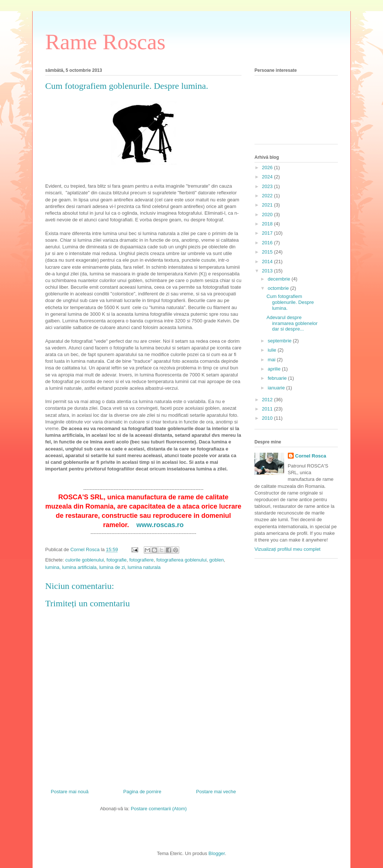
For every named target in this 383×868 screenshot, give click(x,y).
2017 (268, 233)
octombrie (279, 288)
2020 (268, 215)
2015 (268, 252)
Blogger (217, 853)
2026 (268, 167)
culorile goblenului (84, 560)
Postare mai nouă (70, 792)
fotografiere (141, 560)
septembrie (280, 341)
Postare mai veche (216, 792)
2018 (268, 224)
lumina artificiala (79, 567)
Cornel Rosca (311, 456)
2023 (268, 186)
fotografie (117, 560)
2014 (268, 262)
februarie (278, 378)
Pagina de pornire (142, 792)
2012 (268, 400)
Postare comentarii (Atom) (159, 809)
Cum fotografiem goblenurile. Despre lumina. (290, 302)
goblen (217, 560)
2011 (268, 409)
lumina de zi (112, 567)
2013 (268, 271)
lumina (52, 567)
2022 (268, 196)
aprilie (275, 369)
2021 (268, 205)
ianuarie (277, 388)
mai (272, 360)
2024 (268, 177)
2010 (268, 418)
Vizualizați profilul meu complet (287, 549)
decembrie (280, 279)
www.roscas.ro (160, 525)
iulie (273, 350)
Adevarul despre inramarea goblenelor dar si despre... (292, 323)
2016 (268, 243)
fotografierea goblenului (181, 560)
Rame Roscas (105, 42)
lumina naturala (144, 567)
